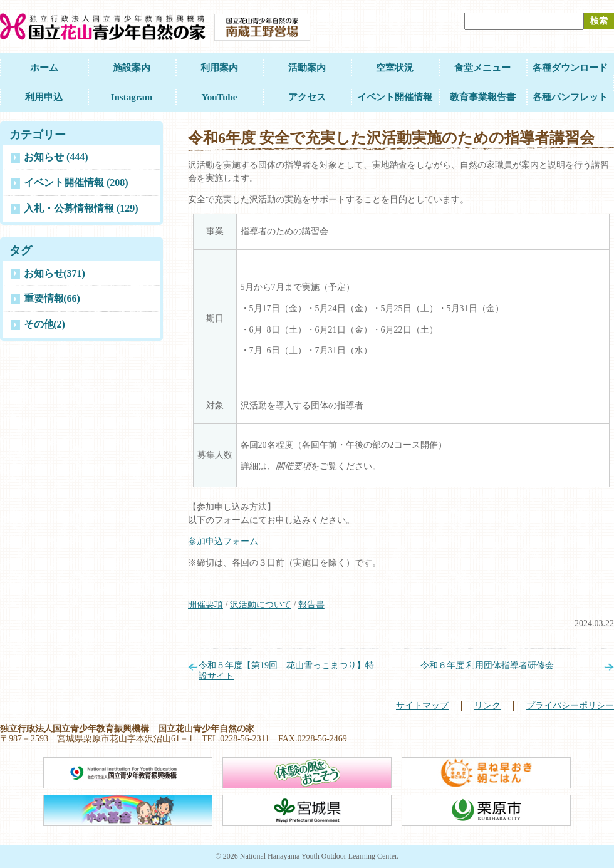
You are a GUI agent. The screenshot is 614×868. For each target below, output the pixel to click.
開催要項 (206, 605)
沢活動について (261, 605)
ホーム (44, 68)
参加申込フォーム (223, 541)
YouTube (220, 97)
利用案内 (219, 68)
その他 (44, 324)
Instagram (132, 97)
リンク (487, 705)
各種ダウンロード (570, 68)
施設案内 (132, 68)
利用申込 (44, 97)
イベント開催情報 (395, 97)
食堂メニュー (482, 68)
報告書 (311, 605)
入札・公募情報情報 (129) (81, 208)
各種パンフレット (570, 97)
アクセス (307, 97)
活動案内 (307, 68)
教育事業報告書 (483, 97)
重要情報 (52, 298)
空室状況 (395, 68)
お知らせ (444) (56, 157)
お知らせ (55, 273)
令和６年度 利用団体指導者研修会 (487, 665)
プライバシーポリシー (570, 705)
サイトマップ (422, 705)
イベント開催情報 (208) (76, 183)
